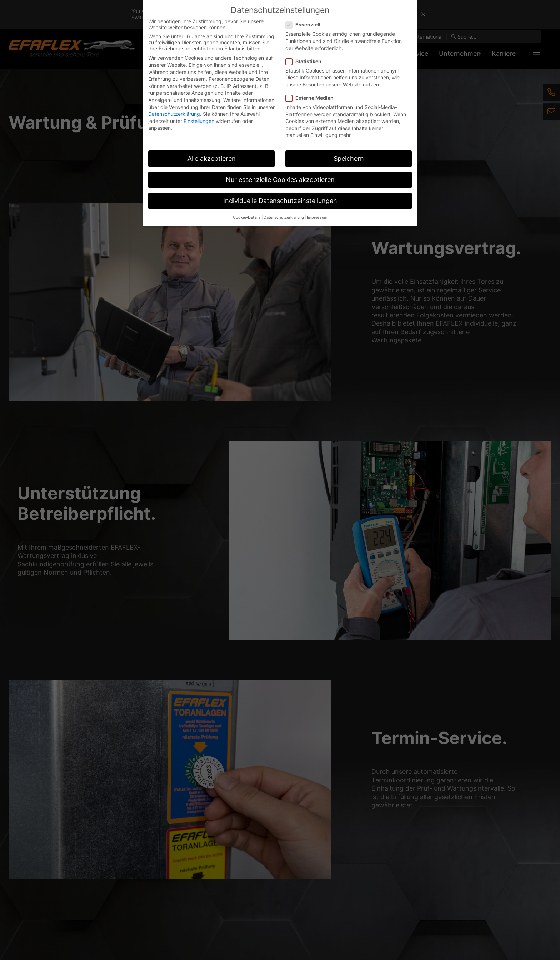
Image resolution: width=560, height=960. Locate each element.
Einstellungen (199, 121)
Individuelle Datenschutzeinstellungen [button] (280, 201)
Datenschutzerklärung (174, 114)
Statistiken (306, 61)
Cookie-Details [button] (247, 217)
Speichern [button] (349, 159)
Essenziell (305, 24)
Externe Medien (312, 98)
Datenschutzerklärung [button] (284, 217)
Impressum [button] (317, 217)
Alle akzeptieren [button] (212, 159)
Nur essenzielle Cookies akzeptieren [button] (280, 180)
